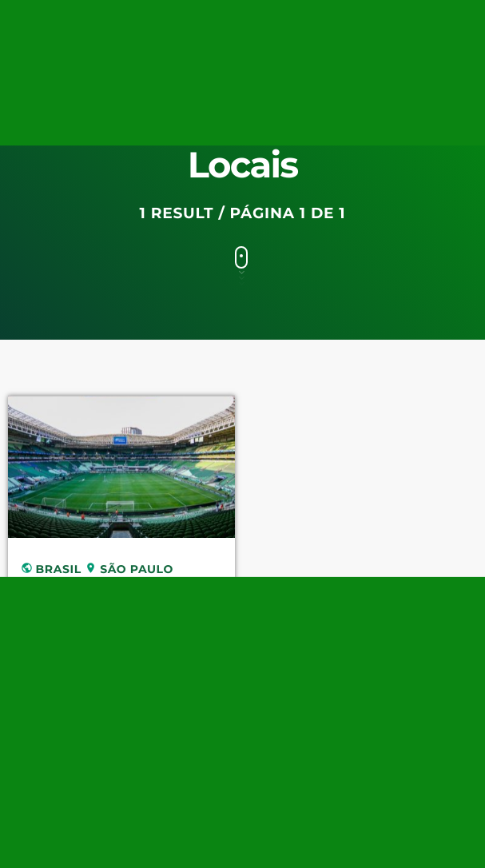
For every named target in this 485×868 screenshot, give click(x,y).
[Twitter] (221, 25)
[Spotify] (328, 25)
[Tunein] (275, 25)
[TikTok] (301, 25)
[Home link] (41, 75)
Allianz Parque (96, 597)
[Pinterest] (355, 25)
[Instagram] (408, 25)
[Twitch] (248, 25)
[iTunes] (382, 25)
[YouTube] (195, 25)
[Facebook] (435, 25)
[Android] (462, 25)
